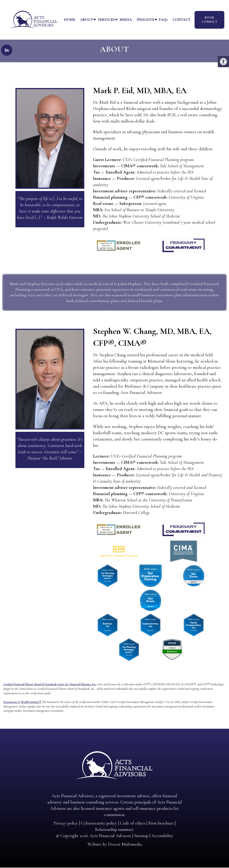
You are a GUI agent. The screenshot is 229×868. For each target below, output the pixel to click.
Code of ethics (133, 824)
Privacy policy (66, 824)
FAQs (163, 20)
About (87, 20)
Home (70, 20)
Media (126, 20)
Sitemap (141, 836)
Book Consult (209, 20)
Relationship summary (114, 830)
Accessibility (162, 836)
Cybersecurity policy (99, 824)
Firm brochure (161, 824)
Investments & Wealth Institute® (22, 702)
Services (106, 20)
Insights (145, 20)
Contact (181, 20)
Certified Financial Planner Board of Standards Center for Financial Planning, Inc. (50, 685)
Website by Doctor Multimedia (115, 845)
